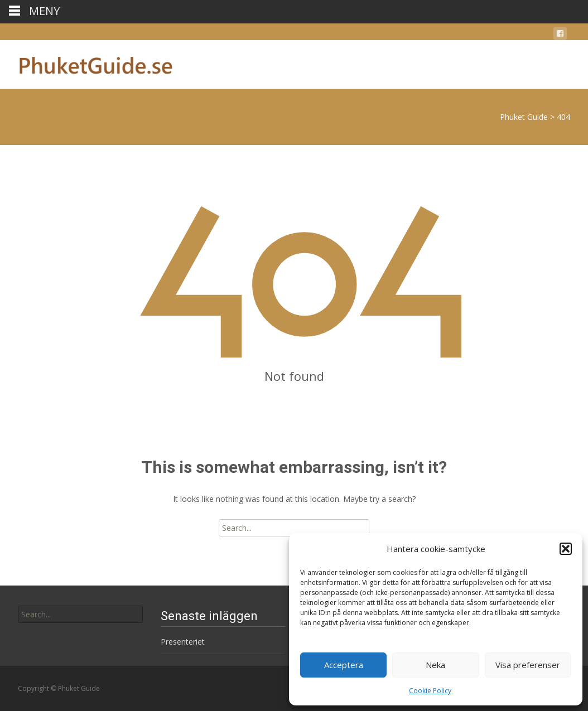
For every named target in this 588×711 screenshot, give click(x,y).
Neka (435, 665)
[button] (566, 549)
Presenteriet (183, 642)
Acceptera (344, 665)
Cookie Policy (430, 691)
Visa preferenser (528, 665)
